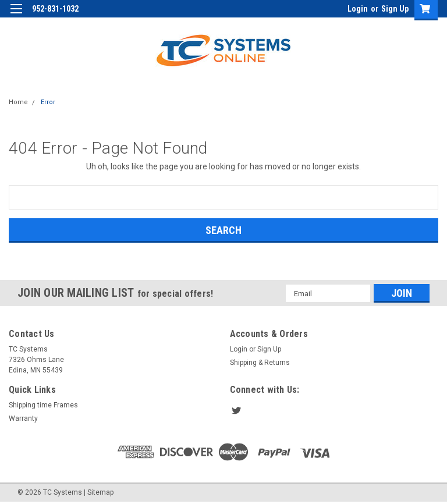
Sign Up (395, 9)
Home (18, 102)
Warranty (23, 418)
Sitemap (100, 492)
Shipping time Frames (43, 405)
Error (48, 102)
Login (358, 9)
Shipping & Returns (260, 363)
